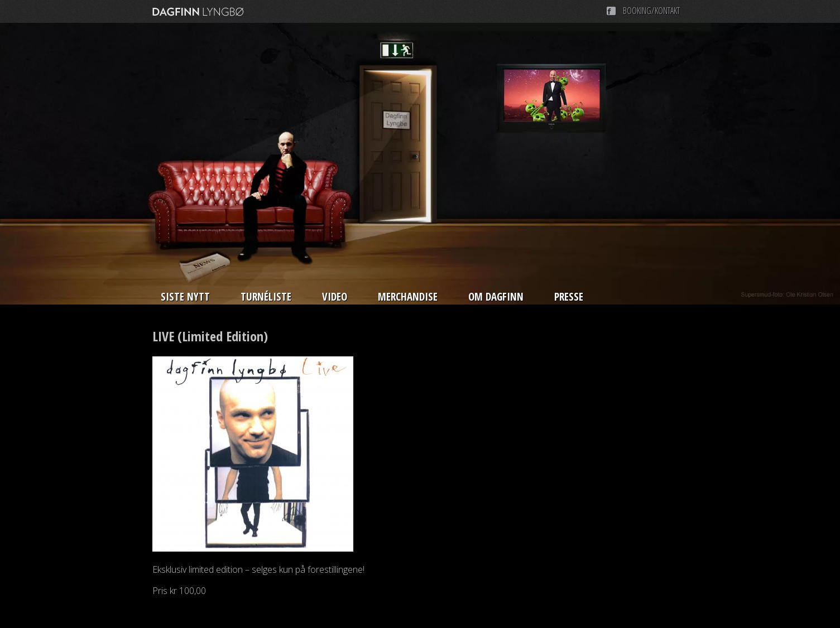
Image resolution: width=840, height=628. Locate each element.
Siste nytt (185, 297)
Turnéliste (266, 297)
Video (335, 297)
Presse (569, 297)
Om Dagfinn (496, 297)
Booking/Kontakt (651, 11)
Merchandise (408, 297)
